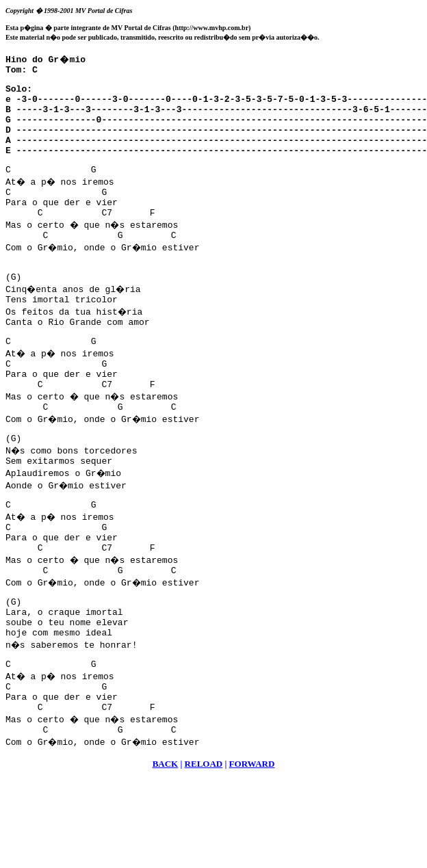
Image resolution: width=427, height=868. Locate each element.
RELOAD (204, 842)
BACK (166, 842)
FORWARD (252, 842)
